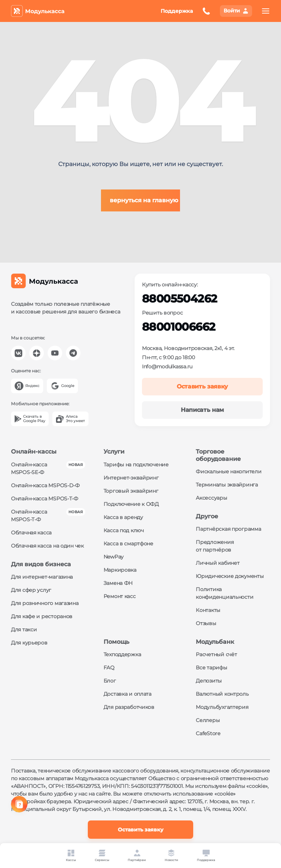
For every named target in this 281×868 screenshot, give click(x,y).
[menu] (266, 11)
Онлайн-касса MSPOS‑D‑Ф (45, 485)
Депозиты (209, 681)
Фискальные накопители (228, 471)
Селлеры (208, 720)
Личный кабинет (218, 563)
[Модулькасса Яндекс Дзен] (37, 353)
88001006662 (179, 327)
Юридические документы (230, 576)
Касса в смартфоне (128, 544)
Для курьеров (29, 643)
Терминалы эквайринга (227, 485)
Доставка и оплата (128, 694)
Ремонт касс (120, 596)
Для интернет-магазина (42, 577)
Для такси (24, 630)
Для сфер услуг (31, 590)
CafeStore (208, 733)
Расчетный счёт (216, 654)
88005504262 (179, 299)
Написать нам (202, 410)
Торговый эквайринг (131, 491)
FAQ (109, 668)
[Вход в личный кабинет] (236, 11)
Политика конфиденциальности (224, 593)
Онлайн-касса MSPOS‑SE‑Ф (29, 468)
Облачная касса (31, 533)
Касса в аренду (123, 517)
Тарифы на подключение (136, 465)
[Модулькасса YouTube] (55, 353)
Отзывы (206, 623)
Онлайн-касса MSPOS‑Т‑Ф (45, 499)
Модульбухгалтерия (222, 707)
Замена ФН (118, 583)
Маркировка (120, 570)
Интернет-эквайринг (131, 478)
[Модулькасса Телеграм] (73, 353)
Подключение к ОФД (131, 504)
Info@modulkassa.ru (167, 367)
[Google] (62, 386)
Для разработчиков (129, 707)
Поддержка (177, 11)
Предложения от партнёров (215, 546)
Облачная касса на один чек (47, 546)
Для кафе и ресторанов (42, 616)
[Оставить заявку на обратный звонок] (206, 11)
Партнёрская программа (228, 529)
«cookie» (257, 786)
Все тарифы (211, 668)
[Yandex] (27, 386)
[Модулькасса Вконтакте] (18, 353)
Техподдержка (122, 654)
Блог (110, 681)
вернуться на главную (144, 200)
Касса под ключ (124, 530)
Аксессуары (211, 498)
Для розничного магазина (45, 603)
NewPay (114, 557)
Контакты (208, 610)
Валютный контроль (222, 694)
